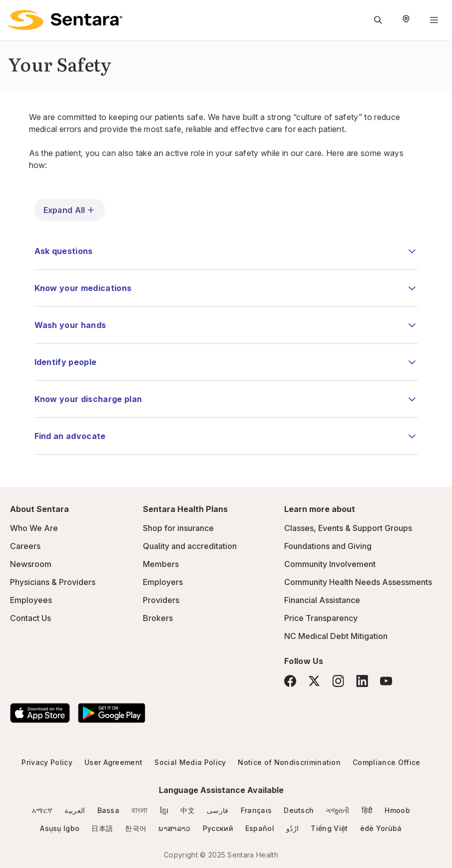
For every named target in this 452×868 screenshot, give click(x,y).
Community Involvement (330, 564)
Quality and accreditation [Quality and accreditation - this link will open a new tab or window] (190, 546)
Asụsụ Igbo (60, 828)
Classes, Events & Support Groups (348, 528)
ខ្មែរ (164, 810)
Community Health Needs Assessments (358, 582)
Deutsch (299, 810)
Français (256, 810)
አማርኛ (42, 810)
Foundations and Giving (328, 546)
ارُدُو (292, 828)
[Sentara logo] (65, 20)
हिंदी (367, 810)
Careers (25, 546)
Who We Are (34, 528)
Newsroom (31, 564)
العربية (75, 810)
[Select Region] (406, 20)
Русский (218, 828)
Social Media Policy (190, 762)
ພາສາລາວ (174, 828)
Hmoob (397, 810)
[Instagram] (338, 681)
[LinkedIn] (362, 681)
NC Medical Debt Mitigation (336, 636)
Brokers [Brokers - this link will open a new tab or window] (158, 618)
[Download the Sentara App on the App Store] (40, 713)
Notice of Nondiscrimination (289, 762)
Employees (31, 600)
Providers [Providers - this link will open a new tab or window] (161, 600)
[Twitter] (314, 681)
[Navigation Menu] (434, 20)
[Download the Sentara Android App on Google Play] (112, 713)
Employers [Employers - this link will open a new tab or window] (163, 582)
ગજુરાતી (337, 810)
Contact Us (30, 618)
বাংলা (140, 810)
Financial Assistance (322, 600)
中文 (188, 810)
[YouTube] (386, 681)
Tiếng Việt (329, 828)
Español (260, 828)
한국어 (136, 828)
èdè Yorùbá (381, 828)
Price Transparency (321, 618)
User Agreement (113, 762)
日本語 (102, 828)
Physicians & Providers (53, 582)
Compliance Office (386, 762)
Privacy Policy (47, 762)
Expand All (70, 210)
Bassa (109, 810)
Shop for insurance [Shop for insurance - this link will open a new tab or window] (178, 528)
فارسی (218, 810)
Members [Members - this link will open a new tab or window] (161, 564)
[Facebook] (290, 681)
